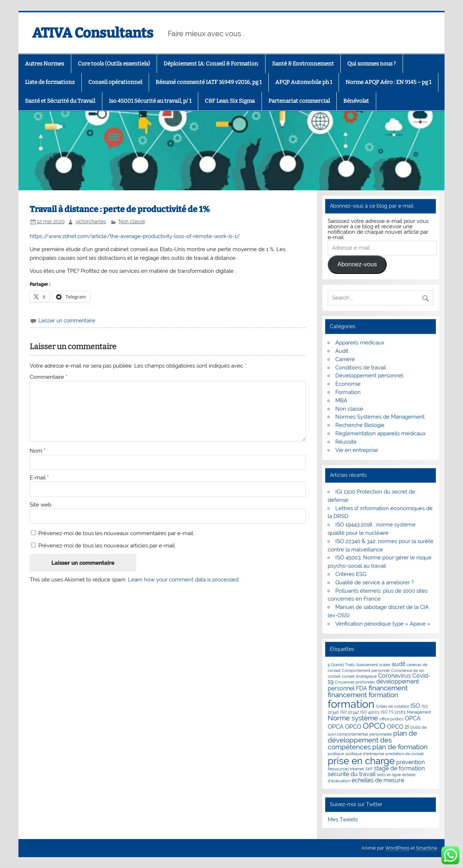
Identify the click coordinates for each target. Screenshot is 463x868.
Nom (38, 451)
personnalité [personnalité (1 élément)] (381, 734)
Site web (41, 505)
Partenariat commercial (299, 101)
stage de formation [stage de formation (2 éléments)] (399, 768)
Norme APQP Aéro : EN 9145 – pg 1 (388, 82)
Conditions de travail (361, 368)
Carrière (345, 359)
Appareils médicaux (360, 343)
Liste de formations (50, 82)
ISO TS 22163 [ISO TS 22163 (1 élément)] (393, 712)
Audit (342, 351)
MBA (341, 401)
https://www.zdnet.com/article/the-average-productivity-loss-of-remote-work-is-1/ (135, 236)
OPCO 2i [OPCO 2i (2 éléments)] (398, 727)
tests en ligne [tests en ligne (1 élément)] (389, 775)
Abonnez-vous (357, 264)
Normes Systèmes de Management (380, 417)
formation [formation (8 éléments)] (351, 704)
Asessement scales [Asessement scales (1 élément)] (373, 665)
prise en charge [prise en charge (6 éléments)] (361, 761)
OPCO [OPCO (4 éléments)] (374, 726)
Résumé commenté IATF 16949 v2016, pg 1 (209, 82)
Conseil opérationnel (115, 82)
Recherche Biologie (360, 425)
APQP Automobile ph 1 (304, 82)
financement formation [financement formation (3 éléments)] (363, 695)
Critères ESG (351, 574)
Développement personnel (369, 376)
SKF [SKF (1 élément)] (369, 769)
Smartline (427, 848)
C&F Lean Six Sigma (230, 101)
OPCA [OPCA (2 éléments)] (413, 718)
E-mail (39, 478)
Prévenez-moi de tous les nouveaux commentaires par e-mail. (116, 533)
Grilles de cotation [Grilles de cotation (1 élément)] (392, 706)
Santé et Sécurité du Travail (60, 101)
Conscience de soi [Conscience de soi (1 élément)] (407, 670)
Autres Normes (44, 64)
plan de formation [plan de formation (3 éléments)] (400, 747)
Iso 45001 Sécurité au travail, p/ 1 (150, 101)
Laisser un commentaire (67, 321)
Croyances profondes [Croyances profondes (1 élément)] (355, 682)
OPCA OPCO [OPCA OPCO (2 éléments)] (345, 727)
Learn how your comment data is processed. (184, 580)
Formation (348, 392)
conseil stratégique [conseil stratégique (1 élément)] (359, 676)
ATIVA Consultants (93, 33)
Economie (348, 384)
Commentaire (48, 377)
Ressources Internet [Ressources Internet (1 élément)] (346, 769)
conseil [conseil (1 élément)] (334, 676)
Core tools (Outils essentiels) (114, 64)
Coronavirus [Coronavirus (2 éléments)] (394, 676)
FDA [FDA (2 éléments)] (362, 688)
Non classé (132, 221)
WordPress (397, 848)
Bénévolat (356, 101)
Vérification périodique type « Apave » (383, 624)
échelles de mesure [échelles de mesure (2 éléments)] (378, 780)
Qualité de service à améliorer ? (375, 583)
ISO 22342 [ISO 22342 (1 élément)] (350, 712)
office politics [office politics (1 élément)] (391, 719)
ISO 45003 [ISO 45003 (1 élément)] (370, 712)
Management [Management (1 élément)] (419, 712)
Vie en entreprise (357, 450)
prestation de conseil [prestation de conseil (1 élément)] (405, 754)
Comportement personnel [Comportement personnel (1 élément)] (366, 670)
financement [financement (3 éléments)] (388, 688)
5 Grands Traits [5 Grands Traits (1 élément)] (341, 665)
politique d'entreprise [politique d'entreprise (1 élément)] (365, 754)
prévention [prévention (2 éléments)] (410, 762)
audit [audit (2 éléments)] (398, 664)
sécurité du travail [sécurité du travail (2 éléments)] (352, 774)
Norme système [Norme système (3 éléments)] (353, 718)
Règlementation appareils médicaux (381, 433)
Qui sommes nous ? (371, 64)
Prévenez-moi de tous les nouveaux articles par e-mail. (107, 546)
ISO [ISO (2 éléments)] (415, 706)
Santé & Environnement (303, 64)
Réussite (346, 442)
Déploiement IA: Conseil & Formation (211, 64)
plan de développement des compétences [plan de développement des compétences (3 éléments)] (372, 740)
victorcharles (91, 221)
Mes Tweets (343, 820)
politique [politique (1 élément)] (336, 754)
